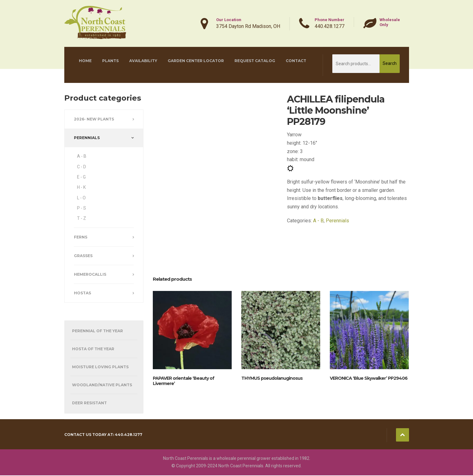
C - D (82, 167)
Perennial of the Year (98, 331)
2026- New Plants (94, 119)
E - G (81, 177)
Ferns (81, 237)
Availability (143, 61)
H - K (81, 187)
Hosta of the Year (93, 349)
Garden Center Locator (196, 61)
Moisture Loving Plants (100, 367)
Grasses (83, 256)
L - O (81, 198)
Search (390, 63)
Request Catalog (255, 61)
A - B (318, 221)
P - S (82, 208)
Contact (296, 61)
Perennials (337, 221)
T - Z (82, 218)
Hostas (82, 293)
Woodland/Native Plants (102, 385)
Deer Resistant (89, 403)
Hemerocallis (90, 274)
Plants (110, 61)
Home (85, 61)
